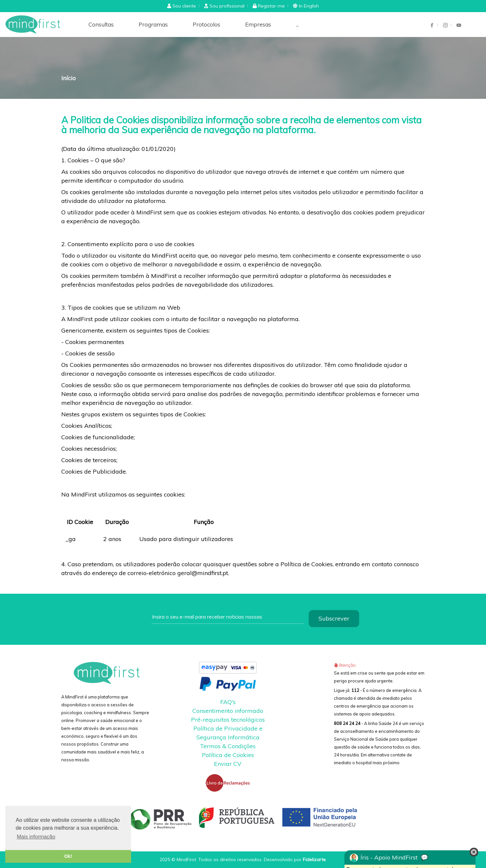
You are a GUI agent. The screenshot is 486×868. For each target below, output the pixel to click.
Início (68, 78)
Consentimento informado (228, 711)
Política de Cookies (228, 755)
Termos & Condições (228, 746)
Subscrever (334, 618)
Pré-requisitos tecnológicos (228, 720)
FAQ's (228, 702)
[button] (182, 6)
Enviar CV (228, 764)
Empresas (258, 24)
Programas (153, 24)
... (297, 24)
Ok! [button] (68, 856)
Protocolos (206, 24)
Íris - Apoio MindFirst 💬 (389, 858)
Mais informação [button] (36, 837)
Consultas (101, 24)
